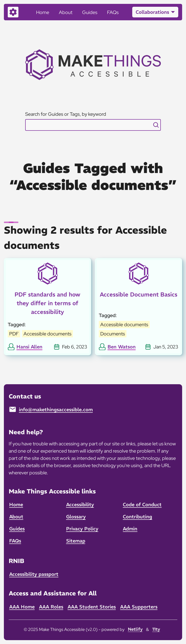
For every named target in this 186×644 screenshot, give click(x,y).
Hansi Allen (29, 347)
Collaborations (152, 12)
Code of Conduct (142, 504)
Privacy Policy (82, 529)
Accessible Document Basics (139, 294)
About (66, 12)
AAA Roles (51, 607)
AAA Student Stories (92, 607)
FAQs (113, 12)
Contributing (137, 517)
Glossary (76, 517)
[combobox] (93, 125)
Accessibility (80, 504)
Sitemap (76, 541)
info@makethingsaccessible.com (56, 409)
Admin (130, 529)
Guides (90, 12)
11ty (156, 629)
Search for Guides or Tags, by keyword (66, 114)
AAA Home (22, 607)
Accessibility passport (34, 574)
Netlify (135, 629)
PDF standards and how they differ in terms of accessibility (47, 303)
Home (43, 12)
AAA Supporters (139, 607)
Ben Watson (122, 347)
